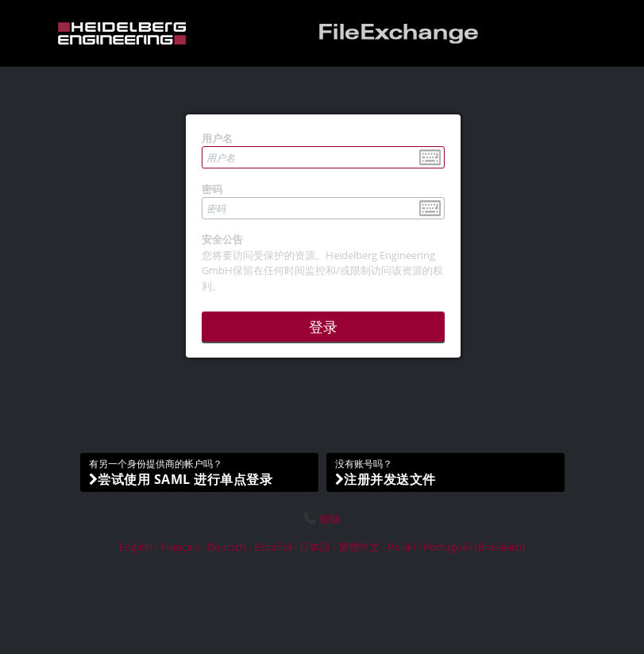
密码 (212, 189)
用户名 (217, 138)
